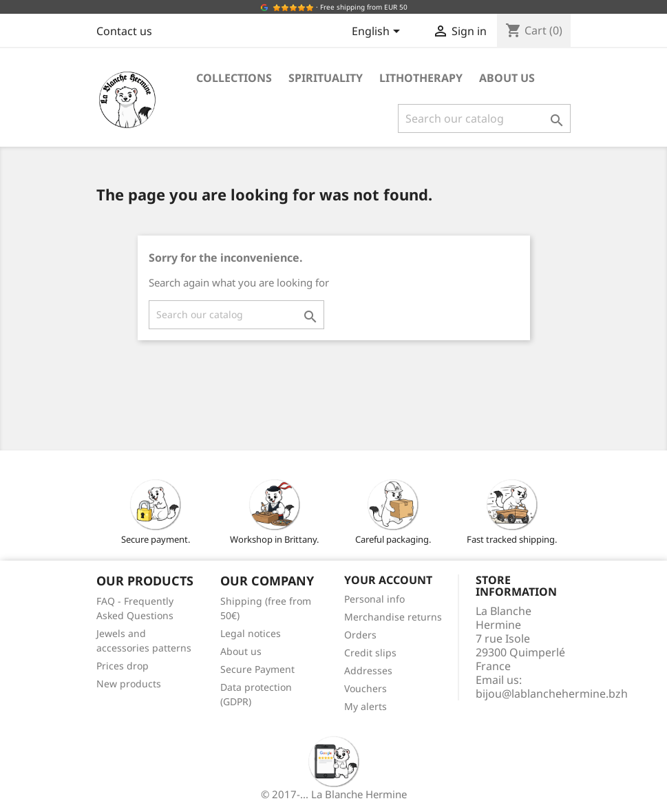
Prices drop (123, 666)
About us (507, 78)
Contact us (124, 31)
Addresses (368, 670)
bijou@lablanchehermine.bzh (552, 694)
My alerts (366, 706)
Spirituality (326, 78)
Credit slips (370, 653)
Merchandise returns (393, 617)
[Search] (484, 118)
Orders (360, 635)
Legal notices (251, 633)
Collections (234, 78)
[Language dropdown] (378, 32)
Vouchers (366, 688)
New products (129, 684)
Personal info (374, 599)
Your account (388, 580)
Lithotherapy (421, 78)
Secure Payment (257, 669)
